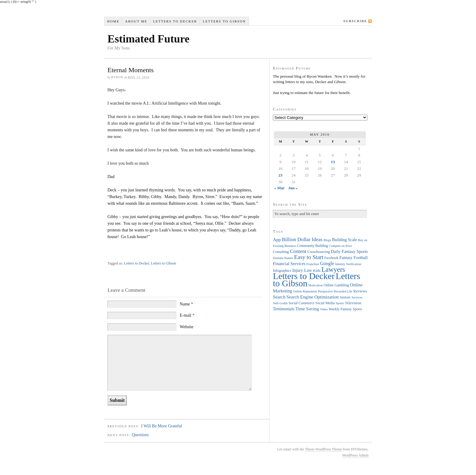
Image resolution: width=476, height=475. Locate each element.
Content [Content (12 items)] (298, 251)
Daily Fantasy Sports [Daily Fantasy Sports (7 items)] (349, 251)
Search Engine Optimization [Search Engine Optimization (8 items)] (313, 297)
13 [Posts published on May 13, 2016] (333, 162)
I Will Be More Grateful (162, 426)
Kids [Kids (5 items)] (317, 270)
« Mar (279, 188)
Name (186, 304)
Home (113, 21)
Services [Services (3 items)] (357, 297)
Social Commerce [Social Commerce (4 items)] (302, 303)
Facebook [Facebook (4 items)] (331, 258)
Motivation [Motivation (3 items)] (316, 285)
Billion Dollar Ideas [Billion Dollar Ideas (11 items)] (302, 239)
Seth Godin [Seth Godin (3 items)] (280, 303)
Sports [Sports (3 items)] (340, 303)
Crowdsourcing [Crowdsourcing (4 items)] (319, 252)
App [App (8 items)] (277, 239)
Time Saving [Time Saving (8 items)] (307, 309)
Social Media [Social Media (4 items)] (325, 303)
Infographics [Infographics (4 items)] (282, 271)
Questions (140, 435)
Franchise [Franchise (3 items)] (313, 264)
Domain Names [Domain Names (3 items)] (283, 258)
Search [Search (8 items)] (279, 297)
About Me (136, 21)
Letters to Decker (175, 21)
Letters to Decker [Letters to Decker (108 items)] (304, 276)
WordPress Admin (355, 455)
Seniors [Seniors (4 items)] (345, 297)
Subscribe (355, 21)
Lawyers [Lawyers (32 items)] (333, 270)
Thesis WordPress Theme (323, 449)
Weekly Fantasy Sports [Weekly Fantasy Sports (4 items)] (345, 309)
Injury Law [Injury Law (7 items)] (302, 270)
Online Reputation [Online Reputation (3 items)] (305, 291)
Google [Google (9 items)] (327, 263)
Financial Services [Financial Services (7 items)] (289, 264)
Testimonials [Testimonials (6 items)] (284, 309)
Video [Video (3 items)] (324, 309)
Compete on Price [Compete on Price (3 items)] (341, 246)
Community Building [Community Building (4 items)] (312, 246)
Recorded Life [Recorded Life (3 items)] (343, 291)
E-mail (187, 315)
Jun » (293, 188)
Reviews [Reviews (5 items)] (360, 291)
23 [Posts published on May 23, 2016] (280, 175)
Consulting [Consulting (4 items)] (281, 252)
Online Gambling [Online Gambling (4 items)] (336, 285)
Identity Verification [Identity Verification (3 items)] (348, 264)
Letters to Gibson (224, 21)
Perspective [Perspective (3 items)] (325, 291)
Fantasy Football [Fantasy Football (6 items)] (354, 258)
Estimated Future (148, 39)
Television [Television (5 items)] (353, 303)
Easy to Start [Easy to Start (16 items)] (309, 257)
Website (187, 327)
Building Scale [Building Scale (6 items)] (345, 240)
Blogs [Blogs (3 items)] (327, 240)
